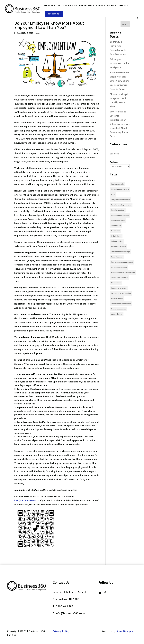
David (19, 33)
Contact (124, 6)
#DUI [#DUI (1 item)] (113, 194)
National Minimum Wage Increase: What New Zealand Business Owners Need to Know (120, 81)
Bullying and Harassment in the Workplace (119, 63)
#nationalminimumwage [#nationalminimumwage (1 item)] (120, 252)
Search (125, 24)
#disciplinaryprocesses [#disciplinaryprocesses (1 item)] (120, 189)
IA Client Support (67, 6)
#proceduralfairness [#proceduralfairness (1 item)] (119, 267)
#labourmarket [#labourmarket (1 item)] (117, 241)
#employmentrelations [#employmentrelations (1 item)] (120, 215)
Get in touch (54, 14)
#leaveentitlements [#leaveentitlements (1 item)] (118, 246)
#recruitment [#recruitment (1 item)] (116, 283)
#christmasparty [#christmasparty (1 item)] (117, 184)
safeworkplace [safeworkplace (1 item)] (117, 314)
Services (48, 6)
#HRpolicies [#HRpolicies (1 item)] (115, 231)
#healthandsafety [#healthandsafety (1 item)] (118, 221)
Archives (114, 162)
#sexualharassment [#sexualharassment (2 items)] (119, 288)
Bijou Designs (125, 631)
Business (38, 33)
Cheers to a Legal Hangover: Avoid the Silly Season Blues (119, 100)
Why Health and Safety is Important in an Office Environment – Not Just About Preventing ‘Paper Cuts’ (120, 124)
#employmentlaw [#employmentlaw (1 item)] (118, 210)
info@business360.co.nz (27, 501)
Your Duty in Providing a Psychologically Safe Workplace (118, 48)
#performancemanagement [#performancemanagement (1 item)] (122, 262)
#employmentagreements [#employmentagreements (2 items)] (121, 205)
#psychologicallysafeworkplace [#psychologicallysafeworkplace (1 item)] (123, 272)
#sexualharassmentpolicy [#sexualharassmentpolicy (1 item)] (121, 293)
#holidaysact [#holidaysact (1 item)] (116, 226)
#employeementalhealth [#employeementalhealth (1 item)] (121, 200)
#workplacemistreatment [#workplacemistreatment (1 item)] (121, 304)
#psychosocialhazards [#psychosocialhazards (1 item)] (120, 278)
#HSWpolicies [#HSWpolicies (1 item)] (116, 236)
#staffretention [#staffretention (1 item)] (117, 298)
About (110, 6)
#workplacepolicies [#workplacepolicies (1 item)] (118, 309)
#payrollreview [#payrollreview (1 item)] (117, 257)
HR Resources (86, 6)
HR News (100, 6)
